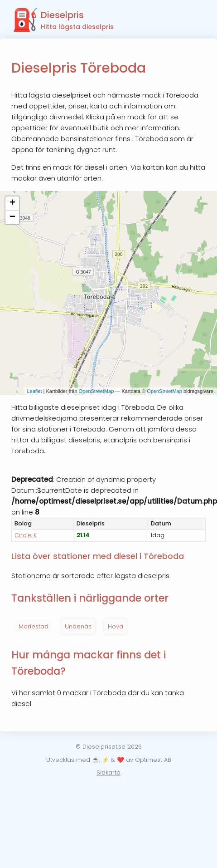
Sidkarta (108, 772)
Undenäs (78, 626)
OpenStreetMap (96, 391)
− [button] (12, 217)
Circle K (26, 535)
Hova (116, 626)
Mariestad (34, 626)
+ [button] (12, 203)
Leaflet (34, 391)
